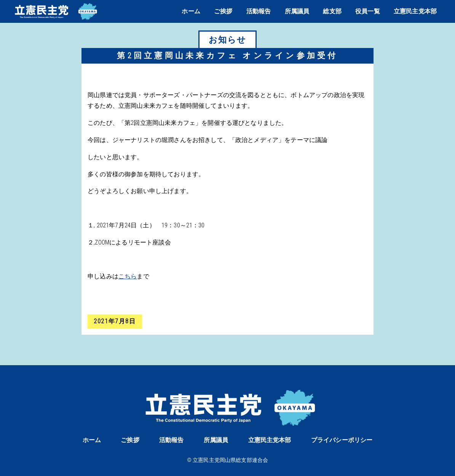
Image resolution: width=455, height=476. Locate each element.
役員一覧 (368, 11)
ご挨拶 (223, 11)
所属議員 (297, 11)
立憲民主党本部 (415, 11)
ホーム (191, 11)
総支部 (332, 11)
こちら (128, 276)
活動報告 (259, 11)
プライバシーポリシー (342, 440)
